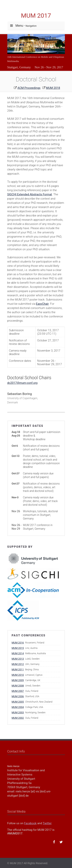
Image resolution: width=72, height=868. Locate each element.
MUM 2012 (18, 664)
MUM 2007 (18, 691)
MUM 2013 (18, 659)
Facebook (30, 823)
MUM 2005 (18, 702)
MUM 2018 (53, 88)
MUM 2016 (18, 643)
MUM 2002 (18, 718)
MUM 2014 (18, 653)
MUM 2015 (18, 648)
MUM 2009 (18, 680)
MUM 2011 (18, 669)
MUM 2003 (18, 712)
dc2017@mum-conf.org (22, 383)
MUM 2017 (36, 16)
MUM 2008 (18, 686)
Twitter (47, 823)
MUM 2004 (18, 707)
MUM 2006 (18, 696)
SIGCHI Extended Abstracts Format (30, 194)
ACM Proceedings (29, 88)
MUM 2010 (18, 675)
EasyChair (42, 304)
